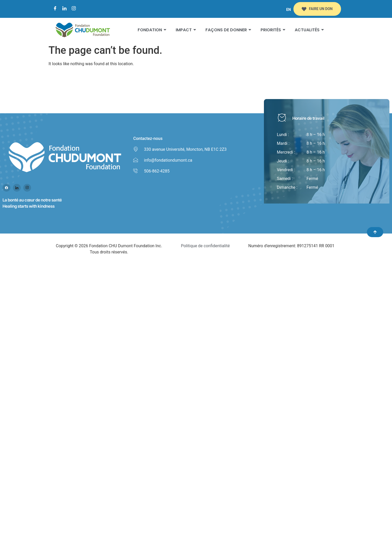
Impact (186, 30)
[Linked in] (17, 188)
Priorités (273, 30)
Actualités (309, 30)
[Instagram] (74, 9)
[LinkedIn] (64, 9)
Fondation (152, 30)
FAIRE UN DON (317, 9)
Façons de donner (228, 30)
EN (289, 10)
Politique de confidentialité (205, 246)
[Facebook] (55, 9)
